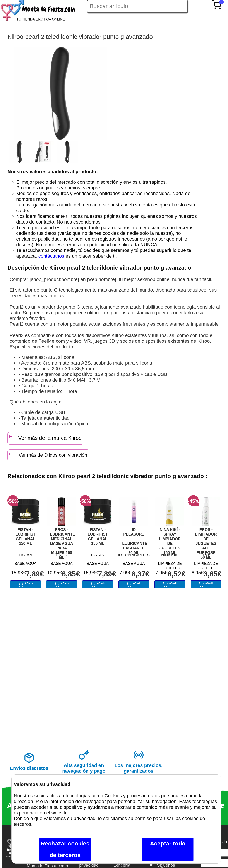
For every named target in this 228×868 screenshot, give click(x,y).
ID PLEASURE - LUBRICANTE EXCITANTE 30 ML (134, 539)
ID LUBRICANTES (134, 555)
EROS (62, 555)
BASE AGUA (25, 564)
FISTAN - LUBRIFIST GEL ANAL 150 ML (26, 537)
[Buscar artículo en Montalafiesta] (137, 6)
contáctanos (51, 256)
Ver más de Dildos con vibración (47, 455)
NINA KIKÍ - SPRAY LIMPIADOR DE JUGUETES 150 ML (170, 539)
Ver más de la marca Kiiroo (45, 437)
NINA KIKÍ (170, 555)
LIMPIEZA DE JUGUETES (170, 565)
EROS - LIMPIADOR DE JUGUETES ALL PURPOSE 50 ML (206, 539)
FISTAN (25, 555)
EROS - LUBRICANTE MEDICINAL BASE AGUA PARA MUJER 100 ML (62, 539)
